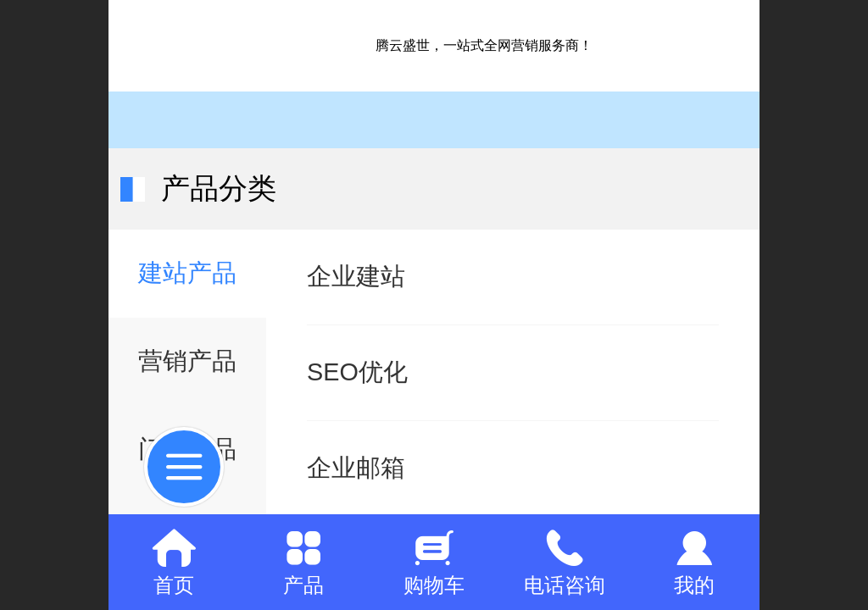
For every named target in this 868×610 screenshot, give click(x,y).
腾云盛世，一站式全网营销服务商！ (484, 45)
